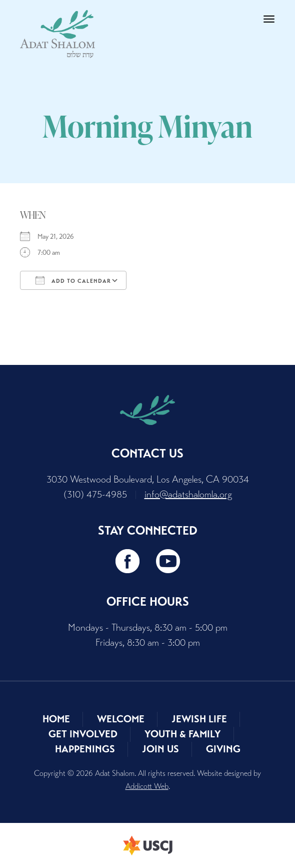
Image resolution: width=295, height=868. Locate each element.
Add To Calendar (73, 280)
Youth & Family (183, 734)
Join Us (160, 749)
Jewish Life (199, 719)
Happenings (85, 749)
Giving (223, 749)
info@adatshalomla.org (188, 494)
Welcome (121, 719)
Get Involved (83, 734)
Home (56, 719)
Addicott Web (147, 786)
